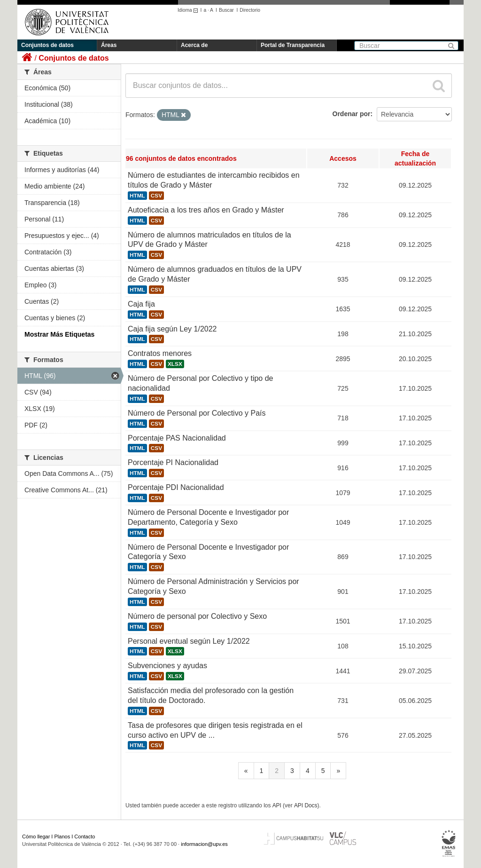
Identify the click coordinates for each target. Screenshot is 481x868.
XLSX (175, 364)
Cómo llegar (36, 836)
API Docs (306, 805)
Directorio (250, 10)
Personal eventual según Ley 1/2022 (189, 641)
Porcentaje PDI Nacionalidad (176, 487)
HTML (137, 196)
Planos (62, 836)
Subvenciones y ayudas (167, 666)
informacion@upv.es (204, 844)
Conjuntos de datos (47, 45)
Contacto (85, 836)
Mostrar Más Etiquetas (59, 334)
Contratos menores (160, 353)
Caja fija (141, 304)
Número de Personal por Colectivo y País (197, 413)
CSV (156, 196)
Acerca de (194, 45)
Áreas (109, 45)
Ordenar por (352, 114)
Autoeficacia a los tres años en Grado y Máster (206, 210)
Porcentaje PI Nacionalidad (173, 462)
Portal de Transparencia (293, 45)
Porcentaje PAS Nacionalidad (177, 438)
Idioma (189, 10)
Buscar (226, 10)
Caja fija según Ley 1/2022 (172, 329)
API (277, 805)
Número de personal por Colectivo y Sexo (197, 616)
